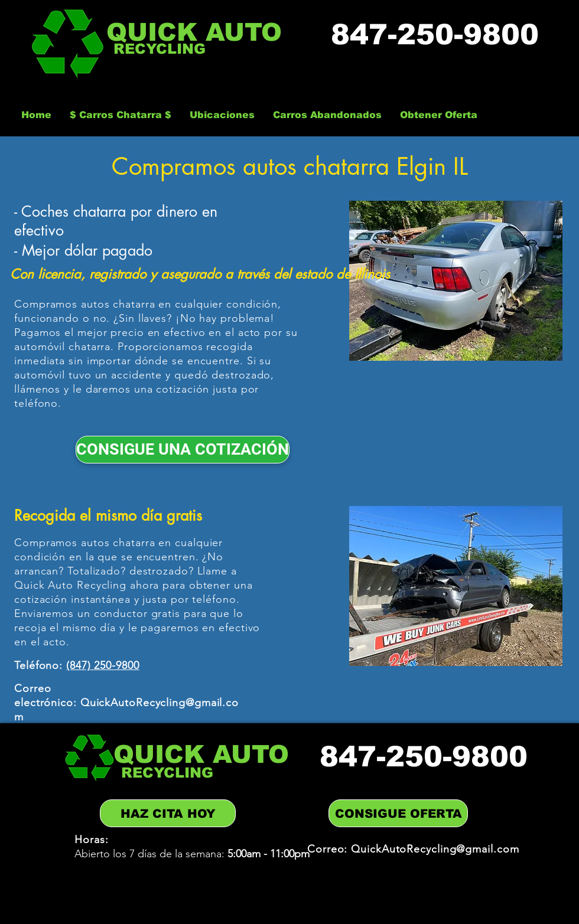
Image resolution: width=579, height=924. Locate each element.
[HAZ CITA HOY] (168, 813)
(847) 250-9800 (103, 665)
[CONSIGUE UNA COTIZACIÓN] (183, 450)
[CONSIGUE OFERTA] (398, 813)
